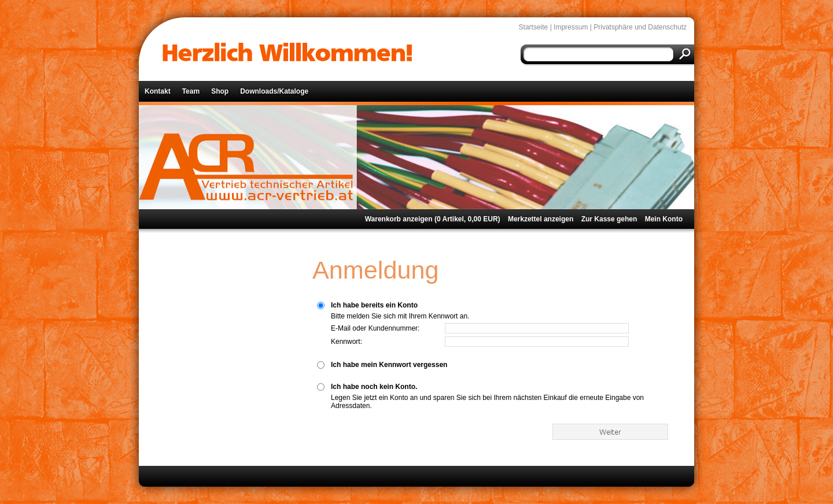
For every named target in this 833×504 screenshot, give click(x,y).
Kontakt (158, 91)
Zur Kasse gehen (609, 219)
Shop (220, 91)
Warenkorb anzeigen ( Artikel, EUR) (433, 219)
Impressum (571, 27)
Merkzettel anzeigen (541, 219)
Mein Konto (664, 219)
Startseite (534, 27)
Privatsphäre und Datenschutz (640, 27)
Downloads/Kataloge (274, 91)
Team (191, 91)
